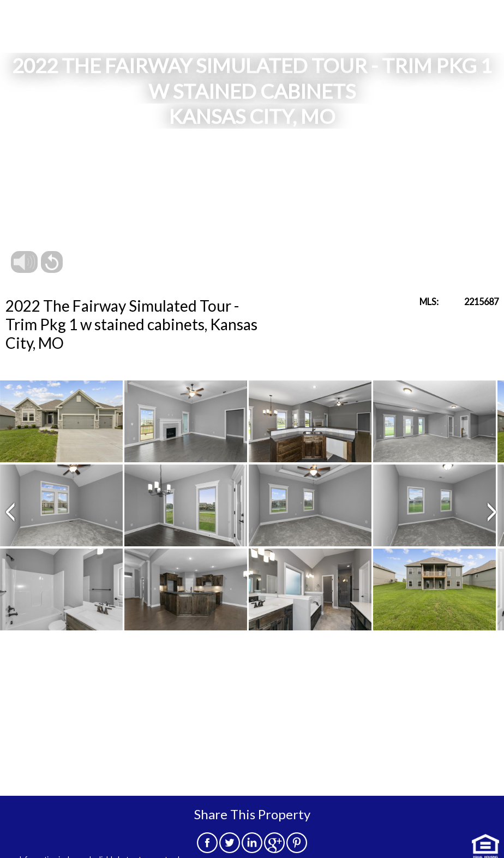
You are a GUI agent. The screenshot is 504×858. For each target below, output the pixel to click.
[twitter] (230, 850)
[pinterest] (297, 850)
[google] (274, 850)
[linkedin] (252, 850)
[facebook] (207, 850)
